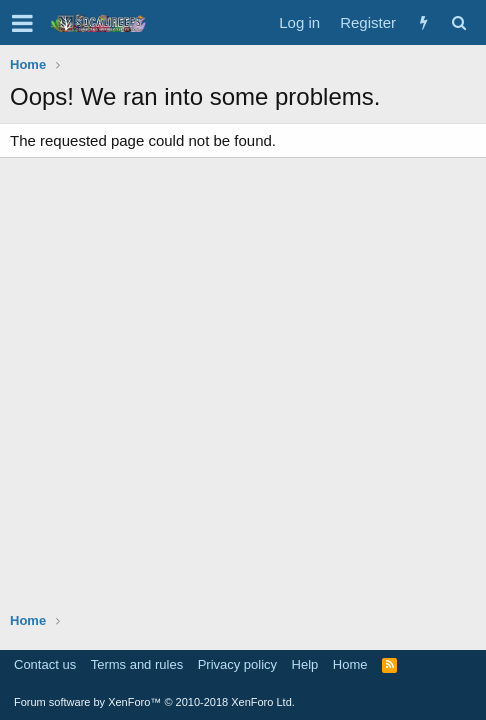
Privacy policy (237, 664)
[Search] (458, 22)
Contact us (45, 664)
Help (305, 664)
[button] (22, 23)
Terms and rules (137, 664)
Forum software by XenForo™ (154, 702)
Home (350, 664)
